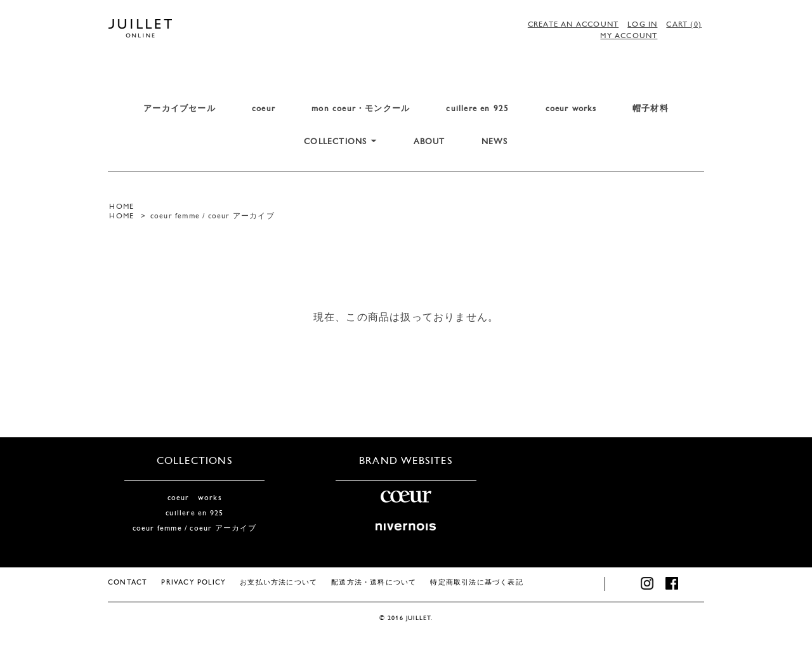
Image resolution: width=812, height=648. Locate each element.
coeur (264, 109)
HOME (121, 207)
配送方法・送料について (374, 583)
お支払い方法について (278, 583)
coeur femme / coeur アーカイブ (213, 216)
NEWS (495, 142)
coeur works (571, 109)
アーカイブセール (180, 109)
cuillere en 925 (477, 109)
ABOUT (429, 142)
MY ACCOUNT (629, 36)
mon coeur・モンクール (361, 109)
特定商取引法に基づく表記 (476, 583)
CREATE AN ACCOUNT (573, 25)
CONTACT (128, 583)
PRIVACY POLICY (193, 583)
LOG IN (642, 25)
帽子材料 (651, 109)
